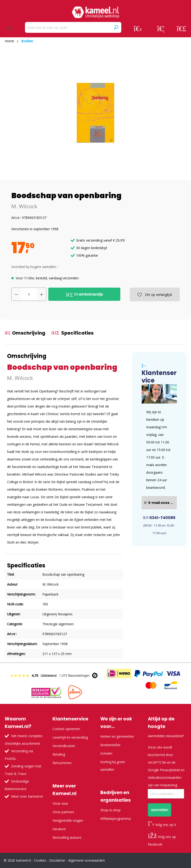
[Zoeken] (116, 27)
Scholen (106, 753)
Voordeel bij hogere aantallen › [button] (35, 267)
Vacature (59, 829)
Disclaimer (57, 860)
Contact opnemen (66, 729)
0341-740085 (159, 518)
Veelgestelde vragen (68, 820)
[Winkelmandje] (181, 28)
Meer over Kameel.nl (27, 796)
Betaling (59, 754)
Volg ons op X (162, 825)
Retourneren (62, 763)
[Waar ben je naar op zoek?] (68, 27)
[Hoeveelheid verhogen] (42, 294)
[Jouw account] (138, 28)
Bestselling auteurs (67, 837)
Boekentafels (110, 745)
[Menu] (10, 28)
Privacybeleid (170, 770)
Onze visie (60, 803)
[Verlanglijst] (161, 28)
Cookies (40, 860)
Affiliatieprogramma (116, 819)
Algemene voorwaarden (87, 860)
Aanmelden (160, 810)
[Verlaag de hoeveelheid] (16, 294)
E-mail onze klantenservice (161, 503)
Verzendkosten (64, 746)
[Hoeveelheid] (29, 294)
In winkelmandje (84, 294)
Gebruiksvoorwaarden (165, 777)
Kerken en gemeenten (117, 736)
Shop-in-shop (110, 810)
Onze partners (63, 812)
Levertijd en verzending (70, 737)
